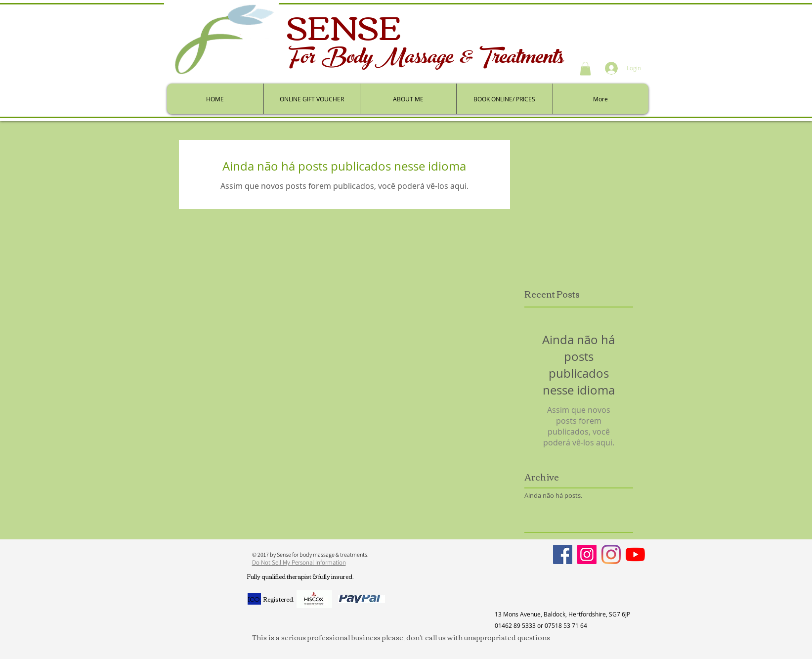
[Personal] (611, 554)
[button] (585, 68)
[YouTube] (635, 554)
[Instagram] (587, 554)
